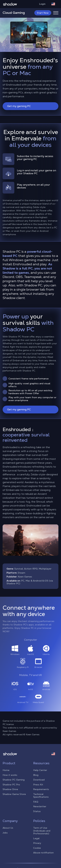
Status (37, 811)
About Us (8, 828)
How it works (10, 775)
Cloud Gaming (14, 13)
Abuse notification (43, 853)
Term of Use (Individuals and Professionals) (42, 831)
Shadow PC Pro (11, 785)
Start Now (43, 13)
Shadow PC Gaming (14, 780)
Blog (36, 775)
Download (39, 780)
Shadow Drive (10, 789)
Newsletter (40, 806)
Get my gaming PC (31, 106)
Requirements (41, 789)
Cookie (37, 848)
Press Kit (38, 785)
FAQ (36, 802)
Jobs (5, 833)
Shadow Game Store (14, 794)
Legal (36, 838)
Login (44, 4)
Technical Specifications (41, 796)
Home (6, 770)
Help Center (40, 770)
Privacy (37, 843)
